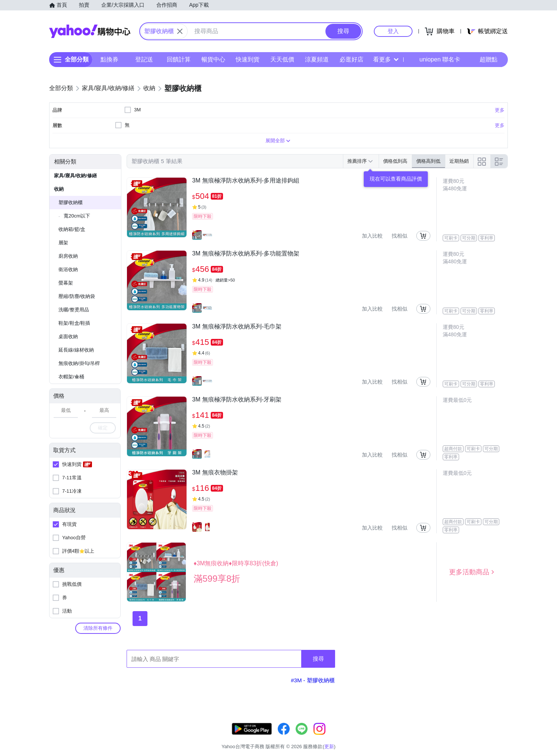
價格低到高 (395, 161)
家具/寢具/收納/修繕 (75, 176)
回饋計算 (179, 59)
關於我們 (391, 737)
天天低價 (282, 59)
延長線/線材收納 (76, 350)
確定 (103, 428)
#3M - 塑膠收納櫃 (313, 680)
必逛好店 (351, 59)
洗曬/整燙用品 (74, 310)
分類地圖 (498, 737)
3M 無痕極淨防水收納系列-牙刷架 (237, 399)
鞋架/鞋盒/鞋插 (74, 323)
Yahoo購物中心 (90, 31)
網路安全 (447, 737)
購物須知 (419, 737)
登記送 (144, 59)
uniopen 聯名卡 (435, 60)
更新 (502, 728)
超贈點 (483, 60)
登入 (393, 31)
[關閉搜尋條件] (180, 31)
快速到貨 (248, 59)
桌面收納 (68, 336)
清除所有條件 (98, 628)
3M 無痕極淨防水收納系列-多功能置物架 (246, 253)
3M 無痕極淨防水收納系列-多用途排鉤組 (246, 180)
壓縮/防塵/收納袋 (77, 296)
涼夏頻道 (317, 59)
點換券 (109, 59)
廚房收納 (68, 256)
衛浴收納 (68, 269)
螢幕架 (66, 283)
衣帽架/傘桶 (71, 377)
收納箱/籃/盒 (72, 229)
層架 (63, 243)
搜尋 (318, 659)
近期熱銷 (459, 161)
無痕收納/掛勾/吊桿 (79, 363)
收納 (59, 189)
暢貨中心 (213, 59)
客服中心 (363, 737)
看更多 (386, 59)
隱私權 (473, 737)
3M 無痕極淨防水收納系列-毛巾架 (237, 326)
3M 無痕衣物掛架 (215, 472)
